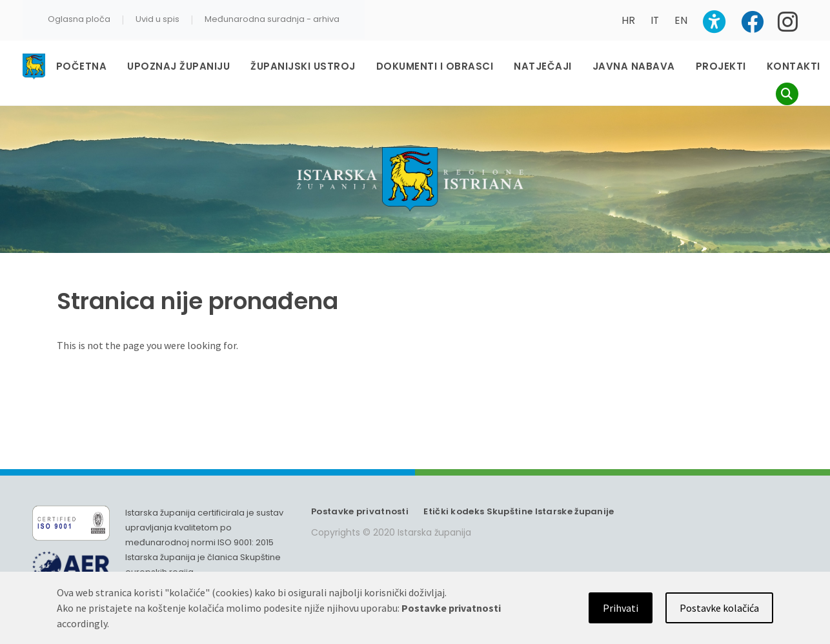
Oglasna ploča (79, 19)
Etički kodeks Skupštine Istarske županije (519, 511)
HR (628, 20)
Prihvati (621, 608)
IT (655, 20)
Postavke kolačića (719, 608)
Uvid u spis (157, 19)
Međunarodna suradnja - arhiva (272, 19)
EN (681, 20)
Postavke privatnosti (360, 511)
